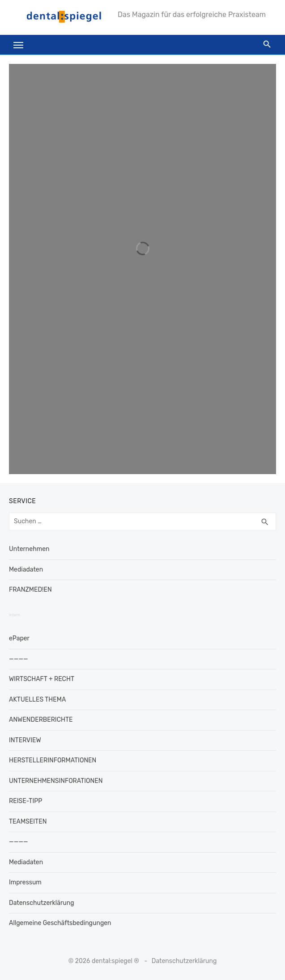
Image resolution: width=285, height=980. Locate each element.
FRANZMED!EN (30, 590)
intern (15, 615)
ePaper (19, 638)
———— (19, 659)
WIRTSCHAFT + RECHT (42, 679)
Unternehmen (29, 549)
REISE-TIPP (26, 801)
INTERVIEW (25, 740)
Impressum (25, 882)
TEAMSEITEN (28, 822)
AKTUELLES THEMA (37, 700)
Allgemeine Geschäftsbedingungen (60, 923)
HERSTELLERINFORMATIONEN (53, 760)
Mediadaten (26, 570)
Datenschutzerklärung (42, 903)
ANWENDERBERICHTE (41, 720)
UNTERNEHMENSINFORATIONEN (56, 781)
